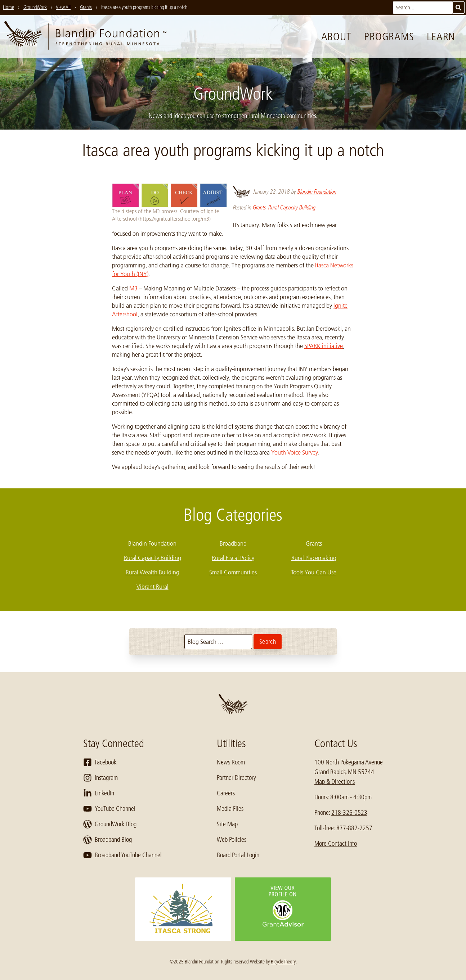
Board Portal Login (238, 855)
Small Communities (233, 572)
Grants (259, 207)
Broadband (233, 543)
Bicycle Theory (283, 962)
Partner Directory (236, 778)
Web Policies (232, 840)
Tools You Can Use (314, 572)
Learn (441, 37)
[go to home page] (85, 37)
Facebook (100, 762)
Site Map (227, 824)
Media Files (230, 809)
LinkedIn (99, 793)
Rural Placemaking (314, 558)
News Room (231, 762)
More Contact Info (336, 844)
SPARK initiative (324, 346)
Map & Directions (335, 782)
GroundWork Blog (110, 824)
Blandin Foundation (317, 192)
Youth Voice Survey (295, 452)
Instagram (100, 778)
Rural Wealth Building (153, 572)
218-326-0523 (349, 813)
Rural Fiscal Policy (233, 558)
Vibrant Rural (153, 587)
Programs (389, 37)
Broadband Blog (107, 840)
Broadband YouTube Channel (122, 855)
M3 (133, 288)
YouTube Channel (109, 809)
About (336, 37)
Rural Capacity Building (292, 207)
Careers (226, 793)
